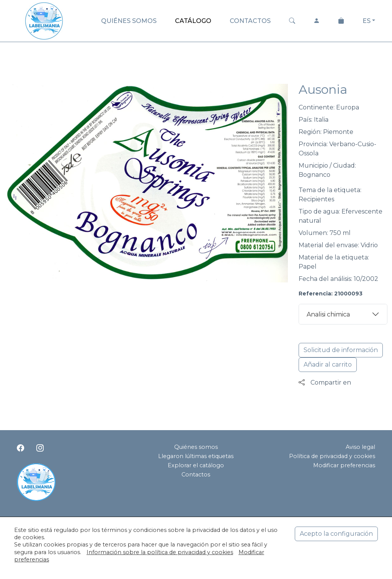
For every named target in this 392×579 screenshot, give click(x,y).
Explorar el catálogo (196, 465)
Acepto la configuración (336, 534)
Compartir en (325, 382)
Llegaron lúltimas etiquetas (196, 456)
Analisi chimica (328, 314)
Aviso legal (360, 447)
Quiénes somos (196, 447)
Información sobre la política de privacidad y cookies (160, 552)
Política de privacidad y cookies (332, 456)
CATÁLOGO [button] (193, 21)
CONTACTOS (250, 21)
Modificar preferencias (344, 465)
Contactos (196, 475)
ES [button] (367, 21)
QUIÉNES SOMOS (129, 21)
